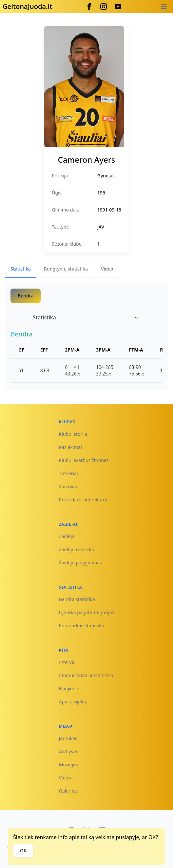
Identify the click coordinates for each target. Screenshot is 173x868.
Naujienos (70, 688)
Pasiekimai (70, 447)
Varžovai (68, 486)
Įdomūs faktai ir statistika (86, 675)
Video (65, 778)
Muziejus (68, 765)
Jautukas (68, 738)
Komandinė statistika (82, 626)
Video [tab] (107, 269)
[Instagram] (104, 7)
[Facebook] (89, 7)
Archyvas (69, 751)
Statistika (86, 317)
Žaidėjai (67, 536)
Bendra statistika (77, 599)
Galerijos (68, 791)
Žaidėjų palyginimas (80, 563)
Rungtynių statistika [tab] (66, 269)
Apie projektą (73, 702)
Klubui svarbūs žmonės (84, 460)
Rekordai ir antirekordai (84, 500)
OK (23, 850)
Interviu (67, 662)
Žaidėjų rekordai (77, 549)
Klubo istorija (73, 434)
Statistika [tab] (21, 269)
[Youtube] (118, 7)
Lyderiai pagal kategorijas (87, 612)
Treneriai (68, 473)
